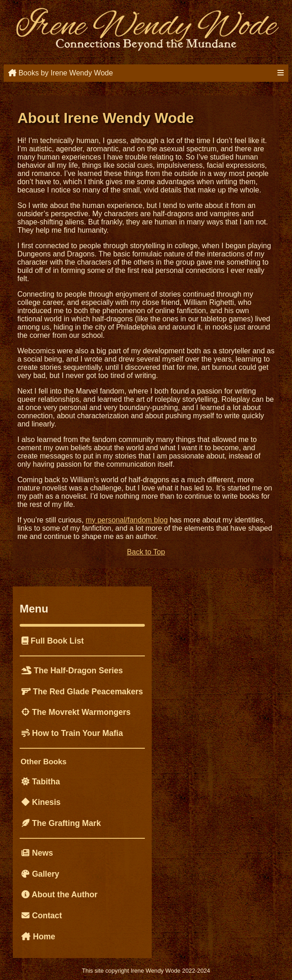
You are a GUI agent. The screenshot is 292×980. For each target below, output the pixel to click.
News (37, 853)
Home (38, 937)
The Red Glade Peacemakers (82, 692)
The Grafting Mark (61, 823)
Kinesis (41, 802)
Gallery (40, 874)
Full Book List (53, 641)
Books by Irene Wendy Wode (61, 73)
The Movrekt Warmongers (76, 712)
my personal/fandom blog (127, 520)
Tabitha (41, 782)
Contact (42, 916)
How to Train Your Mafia (72, 733)
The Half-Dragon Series (72, 671)
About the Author (59, 895)
